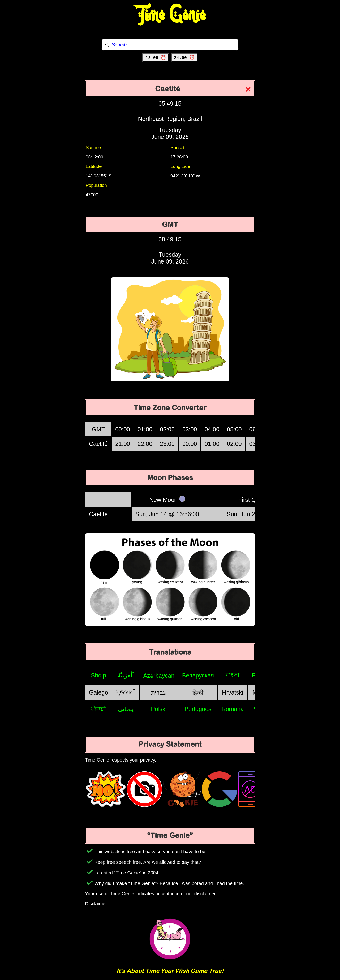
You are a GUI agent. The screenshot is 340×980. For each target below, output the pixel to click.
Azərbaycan (159, 676)
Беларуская (198, 675)
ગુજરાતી (126, 692)
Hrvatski (233, 692)
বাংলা (233, 675)
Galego (99, 692)
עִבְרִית (159, 692)
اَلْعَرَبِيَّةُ (126, 675)
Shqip (98, 675)
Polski (159, 709)
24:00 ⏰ (184, 58)
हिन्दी (198, 693)
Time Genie (170, 15)
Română (233, 709)
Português (198, 709)
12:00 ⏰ (156, 58)
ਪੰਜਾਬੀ (99, 709)
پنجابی (126, 709)
